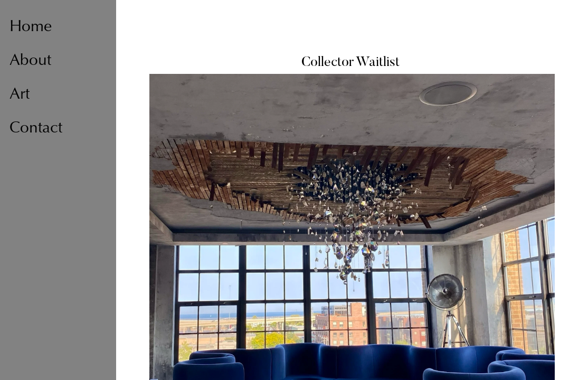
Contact (36, 129)
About (30, 61)
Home (31, 27)
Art (20, 95)
